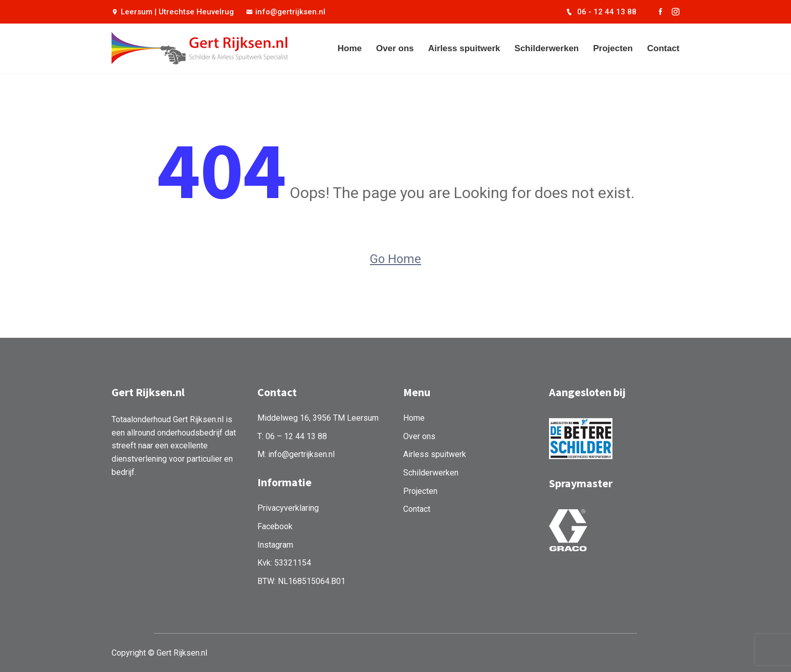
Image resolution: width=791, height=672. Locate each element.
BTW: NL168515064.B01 (301, 581)
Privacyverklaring (288, 508)
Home (350, 48)
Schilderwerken (547, 48)
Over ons (395, 48)
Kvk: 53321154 (284, 563)
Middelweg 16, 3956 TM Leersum (318, 418)
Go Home (396, 259)
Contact (663, 48)
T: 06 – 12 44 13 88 (292, 436)
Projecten (613, 48)
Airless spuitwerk (464, 48)
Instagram (275, 545)
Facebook (275, 526)
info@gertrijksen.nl (286, 12)
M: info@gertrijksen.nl (296, 454)
